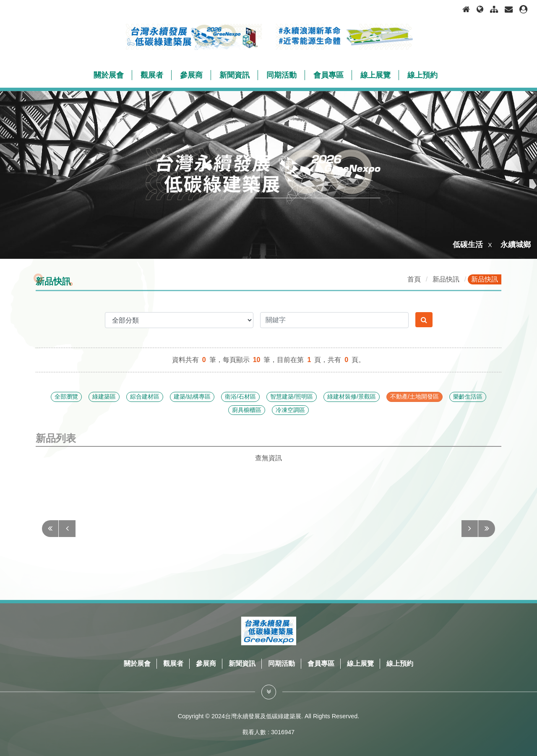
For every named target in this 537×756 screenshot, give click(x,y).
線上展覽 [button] (375, 75)
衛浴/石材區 (240, 396)
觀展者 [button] (152, 75)
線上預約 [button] (422, 75)
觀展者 (173, 663)
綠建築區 (104, 396)
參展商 (206, 663)
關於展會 (137, 663)
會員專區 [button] (328, 75)
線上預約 (400, 663)
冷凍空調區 (290, 410)
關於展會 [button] (109, 75)
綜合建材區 (145, 396)
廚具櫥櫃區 (247, 410)
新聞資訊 (242, 663)
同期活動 (282, 663)
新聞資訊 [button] (235, 75)
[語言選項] (480, 9)
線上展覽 (360, 663)
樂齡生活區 (468, 396)
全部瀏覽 (66, 396)
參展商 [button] (191, 75)
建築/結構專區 (192, 396)
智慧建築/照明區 (292, 396)
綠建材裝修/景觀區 (352, 396)
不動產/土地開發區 (414, 396)
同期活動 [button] (282, 75)
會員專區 (321, 663)
